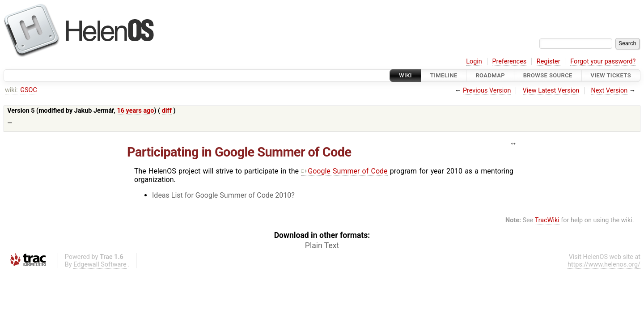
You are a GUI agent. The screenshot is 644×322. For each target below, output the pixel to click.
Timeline (444, 75)
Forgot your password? (603, 61)
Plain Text (322, 246)
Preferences (509, 61)
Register (549, 61)
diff (167, 111)
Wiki (405, 75)
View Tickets (611, 75)
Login (474, 61)
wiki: (11, 90)
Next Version (609, 91)
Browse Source (548, 75)
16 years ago (135, 111)
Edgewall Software (100, 265)
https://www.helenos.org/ (604, 265)
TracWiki (547, 220)
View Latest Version (551, 91)
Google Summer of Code (344, 171)
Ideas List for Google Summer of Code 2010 (222, 195)
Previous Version (487, 91)
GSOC (29, 90)
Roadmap (490, 75)
